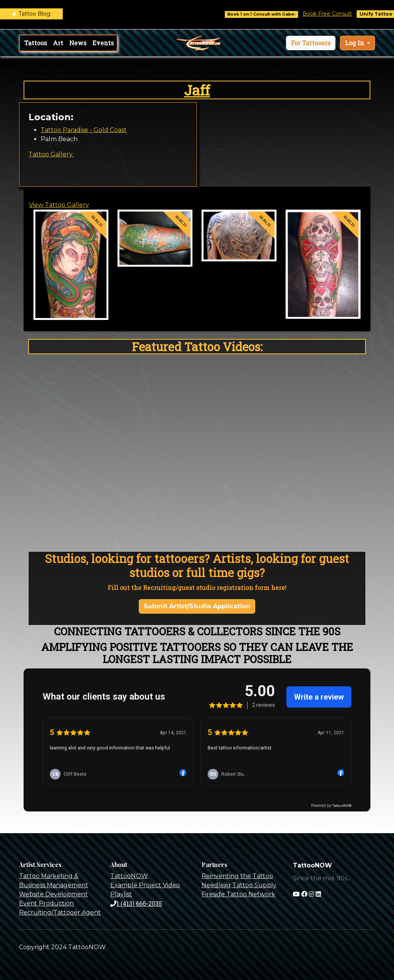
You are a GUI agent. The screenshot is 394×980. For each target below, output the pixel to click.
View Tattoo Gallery (59, 205)
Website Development (53, 894)
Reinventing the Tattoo (237, 876)
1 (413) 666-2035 (136, 903)
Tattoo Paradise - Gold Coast (84, 130)
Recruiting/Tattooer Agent (60, 912)
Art (58, 43)
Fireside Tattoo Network (238, 894)
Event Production (46, 903)
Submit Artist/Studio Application (197, 606)
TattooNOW (129, 876)
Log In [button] (355, 43)
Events (103, 43)
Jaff (197, 90)
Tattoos (36, 43)
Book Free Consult (339, 14)
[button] (311, 43)
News (78, 43)
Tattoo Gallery (51, 154)
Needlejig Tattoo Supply (239, 885)
